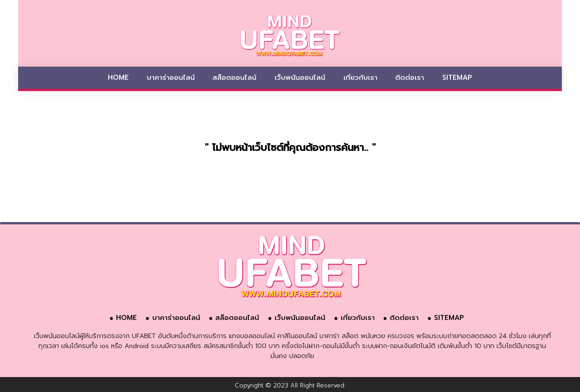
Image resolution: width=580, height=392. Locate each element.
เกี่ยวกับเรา (360, 77)
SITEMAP (457, 77)
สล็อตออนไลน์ (234, 77)
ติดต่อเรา (410, 77)
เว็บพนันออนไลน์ (300, 77)
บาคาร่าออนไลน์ (171, 77)
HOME (118, 77)
